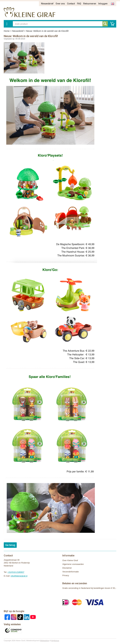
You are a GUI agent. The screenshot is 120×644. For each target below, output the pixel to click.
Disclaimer (67, 568)
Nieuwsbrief (47, 4)
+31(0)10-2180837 (16, 572)
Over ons (60, 4)
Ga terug (10, 545)
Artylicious (55, 641)
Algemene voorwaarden (73, 564)
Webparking (45, 641)
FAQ (79, 4)
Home (7, 31)
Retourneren (90, 4)
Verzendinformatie (71, 572)
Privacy (66, 575)
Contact (71, 4)
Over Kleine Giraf (70, 560)
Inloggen (103, 4)
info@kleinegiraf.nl (19, 576)
